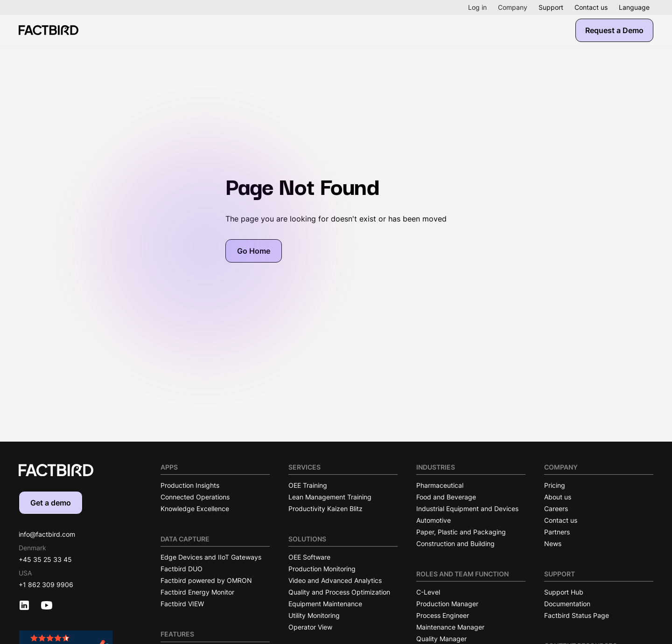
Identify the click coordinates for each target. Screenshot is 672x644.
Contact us (591, 7)
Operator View (310, 627)
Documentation (567, 604)
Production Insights (190, 485)
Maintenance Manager (450, 627)
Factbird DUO (182, 569)
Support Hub (564, 592)
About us (558, 497)
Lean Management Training (330, 497)
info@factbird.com (47, 534)
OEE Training (308, 485)
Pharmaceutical (440, 485)
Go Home (254, 251)
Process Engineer (443, 615)
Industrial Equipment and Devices (467, 509)
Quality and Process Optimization (339, 592)
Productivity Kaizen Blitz (325, 509)
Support (551, 7)
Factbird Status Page (577, 615)
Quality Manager (441, 639)
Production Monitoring (322, 569)
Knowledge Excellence (195, 509)
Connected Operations (195, 497)
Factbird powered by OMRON (206, 580)
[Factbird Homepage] (49, 30)
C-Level (428, 592)
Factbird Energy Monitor (197, 592)
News (553, 544)
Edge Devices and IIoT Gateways (211, 557)
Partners (557, 532)
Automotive (434, 520)
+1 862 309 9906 (46, 585)
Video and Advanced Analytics (335, 580)
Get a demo (51, 503)
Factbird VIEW (182, 604)
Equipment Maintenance (325, 604)
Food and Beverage (446, 497)
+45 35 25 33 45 (45, 559)
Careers (556, 509)
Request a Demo (614, 30)
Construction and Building (455, 544)
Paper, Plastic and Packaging (461, 532)
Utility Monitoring (314, 615)
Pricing (555, 485)
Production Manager (447, 604)
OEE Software (309, 557)
